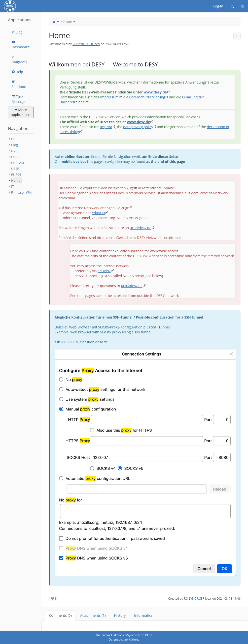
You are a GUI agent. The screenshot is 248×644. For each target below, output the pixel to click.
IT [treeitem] (13, 186)
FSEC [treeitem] (15, 157)
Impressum (109, 97)
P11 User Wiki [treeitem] (22, 192)
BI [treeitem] (13, 139)
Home (68, 22)
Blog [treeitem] (15, 145)
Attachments (93, 615)
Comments (60, 615)
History (120, 615)
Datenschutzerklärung (147, 97)
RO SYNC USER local (86, 44)
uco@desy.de (141, 228)
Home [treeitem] (16, 180)
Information (144, 615)
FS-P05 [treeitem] (16, 175)
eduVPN (98, 213)
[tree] (21, 166)
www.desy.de (155, 92)
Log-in (218, 6)
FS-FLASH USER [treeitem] (18, 166)
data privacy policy (138, 127)
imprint (106, 127)
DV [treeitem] (13, 151)
